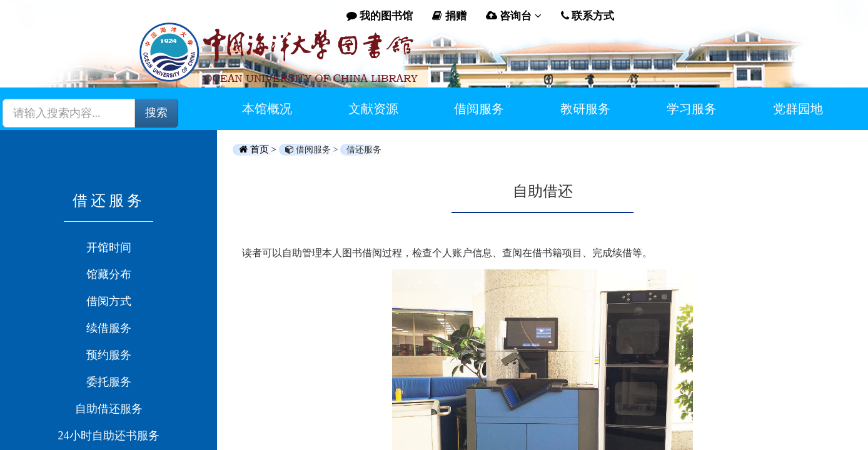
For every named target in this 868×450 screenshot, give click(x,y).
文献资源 (373, 109)
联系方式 (588, 16)
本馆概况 (267, 109)
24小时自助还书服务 (109, 436)
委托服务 (109, 382)
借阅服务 (479, 109)
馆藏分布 (109, 274)
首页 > (259, 149)
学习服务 (692, 109)
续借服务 (109, 328)
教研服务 (585, 109)
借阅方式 (109, 301)
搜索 (156, 112)
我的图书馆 (380, 16)
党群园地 (798, 109)
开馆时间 (109, 247)
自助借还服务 (109, 409)
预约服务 (109, 355)
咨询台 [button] (513, 16)
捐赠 (449, 16)
